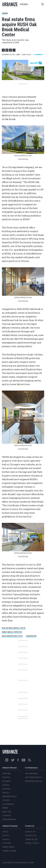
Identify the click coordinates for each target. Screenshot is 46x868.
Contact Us (31, 836)
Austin (6, 785)
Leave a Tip (30, 832)
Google (6, 839)
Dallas (6, 793)
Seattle (6, 777)
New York (7, 812)
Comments (38, 55)
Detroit (6, 800)
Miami (5, 808)
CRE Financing (32, 774)
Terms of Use (31, 839)
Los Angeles (8, 804)
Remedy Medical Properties (12, 632)
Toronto (7, 816)
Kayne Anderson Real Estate (12, 636)
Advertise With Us (34, 781)
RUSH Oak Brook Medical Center (14, 628)
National (7, 774)
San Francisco (9, 819)
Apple (5, 832)
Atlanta (7, 781)
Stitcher (7, 843)
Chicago (6, 789)
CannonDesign (31, 636)
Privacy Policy (32, 843)
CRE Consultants (33, 777)
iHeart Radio (8, 847)
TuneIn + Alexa (9, 851)
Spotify (6, 836)
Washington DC (10, 797)
